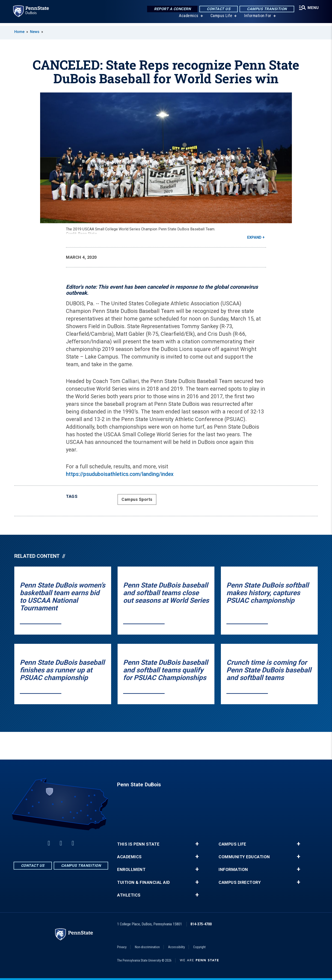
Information (233, 870)
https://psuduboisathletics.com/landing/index (120, 474)
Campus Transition (265, 9)
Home (19, 32)
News (35, 32)
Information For (257, 18)
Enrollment (131, 870)
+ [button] (197, 844)
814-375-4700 (201, 924)
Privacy (122, 947)
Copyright (199, 947)
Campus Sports (137, 499)
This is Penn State (138, 844)
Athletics (129, 895)
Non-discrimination (147, 947)
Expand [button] (254, 237)
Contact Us (217, 9)
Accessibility (176, 947)
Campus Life (220, 18)
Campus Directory (240, 882)
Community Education (244, 857)
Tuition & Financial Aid (144, 882)
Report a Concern (171, 9)
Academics (188, 18)
